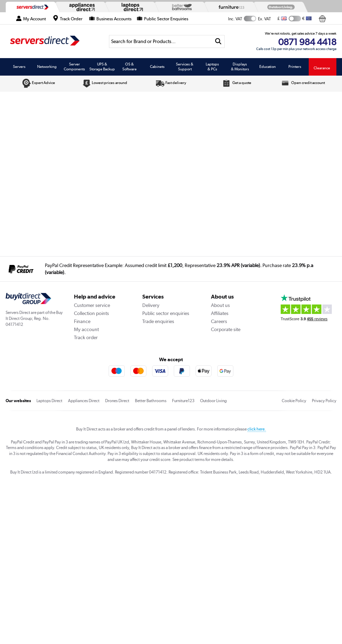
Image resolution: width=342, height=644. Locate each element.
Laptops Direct (49, 401)
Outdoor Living (213, 401)
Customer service (92, 305)
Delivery (151, 305)
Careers (219, 321)
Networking (47, 66)
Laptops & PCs (212, 66)
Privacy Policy (324, 401)
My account (86, 329)
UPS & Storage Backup (102, 66)
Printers (295, 66)
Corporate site (226, 329)
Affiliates (220, 313)
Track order (86, 337)
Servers (19, 66)
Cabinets (157, 66)
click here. (257, 429)
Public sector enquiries (166, 313)
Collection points (91, 313)
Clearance (322, 68)
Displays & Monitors (240, 66)
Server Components (74, 66)
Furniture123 (183, 401)
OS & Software (129, 66)
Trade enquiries (158, 321)
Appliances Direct (84, 401)
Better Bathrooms (151, 401)
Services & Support (185, 66)
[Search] (161, 41)
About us (220, 305)
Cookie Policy (294, 401)
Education (268, 66)
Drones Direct (117, 401)
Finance (82, 321)
